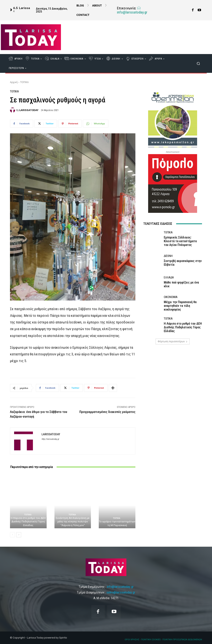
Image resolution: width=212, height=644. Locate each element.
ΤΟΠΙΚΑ (24, 82)
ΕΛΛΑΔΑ (169, 278)
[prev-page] (12, 535)
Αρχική (14, 82)
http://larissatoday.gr (50, 439)
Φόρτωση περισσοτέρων (173, 341)
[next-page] (19, 535)
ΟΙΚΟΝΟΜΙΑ (171, 297)
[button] (198, 64)
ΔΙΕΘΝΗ (168, 256)
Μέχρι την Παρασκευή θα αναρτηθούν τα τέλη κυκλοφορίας (180, 306)
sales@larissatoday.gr (121, 592)
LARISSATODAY (29, 110)
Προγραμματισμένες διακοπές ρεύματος (107, 412)
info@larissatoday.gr (132, 10)
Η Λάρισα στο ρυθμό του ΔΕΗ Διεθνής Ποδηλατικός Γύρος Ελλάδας (28, 522)
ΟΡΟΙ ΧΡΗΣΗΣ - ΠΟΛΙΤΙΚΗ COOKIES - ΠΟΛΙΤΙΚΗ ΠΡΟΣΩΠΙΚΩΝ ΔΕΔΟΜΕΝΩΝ (163, 640)
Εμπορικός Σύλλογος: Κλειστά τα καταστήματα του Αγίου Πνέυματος (180, 241)
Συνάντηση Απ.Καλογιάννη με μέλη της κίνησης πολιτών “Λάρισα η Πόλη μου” (73, 522)
